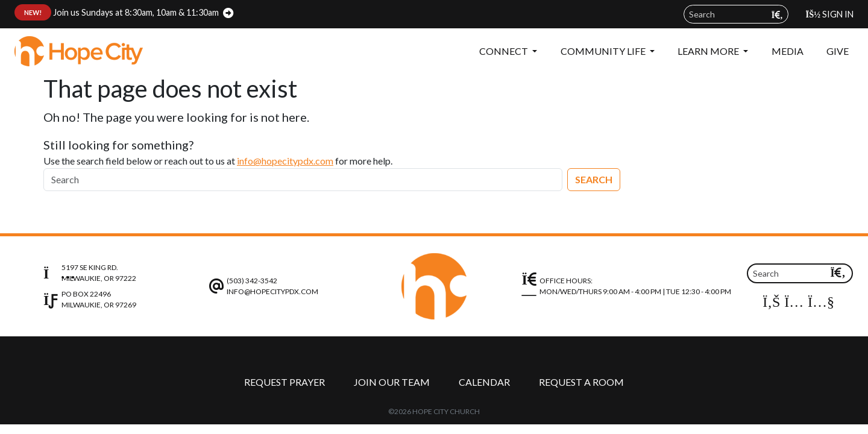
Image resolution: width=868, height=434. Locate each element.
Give (838, 51)
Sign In (830, 14)
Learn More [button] (709, 51)
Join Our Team (392, 382)
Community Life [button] (604, 51)
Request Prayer (285, 382)
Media (788, 51)
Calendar (484, 382)
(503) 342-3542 (252, 281)
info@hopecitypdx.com (285, 161)
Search (594, 179)
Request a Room (581, 382)
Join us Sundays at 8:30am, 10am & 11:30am (117, 12)
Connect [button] (505, 51)
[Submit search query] (777, 15)
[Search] (303, 180)
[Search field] (736, 14)
